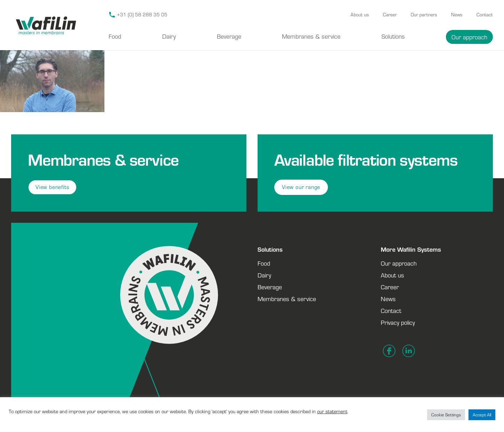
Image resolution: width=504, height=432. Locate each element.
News (457, 15)
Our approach (469, 37)
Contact (485, 15)
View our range (301, 187)
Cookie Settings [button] (446, 415)
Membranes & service (311, 36)
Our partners (424, 15)
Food (115, 36)
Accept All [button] (482, 415)
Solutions (393, 36)
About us (360, 15)
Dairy (169, 36)
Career (390, 15)
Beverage (229, 36)
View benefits (52, 187)
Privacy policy (398, 322)
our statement (332, 411)
